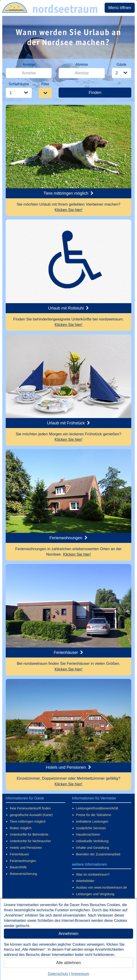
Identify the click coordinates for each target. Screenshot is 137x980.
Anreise (29, 64)
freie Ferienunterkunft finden (30, 808)
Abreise (82, 64)
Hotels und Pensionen (26, 848)
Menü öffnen (120, 8)
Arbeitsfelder (85, 881)
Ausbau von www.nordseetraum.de (102, 887)
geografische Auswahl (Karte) (31, 815)
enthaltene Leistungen (92, 821)
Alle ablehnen (68, 963)
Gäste (122, 64)
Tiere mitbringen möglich (28, 821)
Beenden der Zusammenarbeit (98, 854)
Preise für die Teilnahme (94, 815)
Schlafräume (19, 84)
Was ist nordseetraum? (93, 874)
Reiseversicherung (23, 874)
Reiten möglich (21, 828)
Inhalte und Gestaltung (93, 848)
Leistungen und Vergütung (95, 894)
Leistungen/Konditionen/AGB (97, 808)
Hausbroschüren (88, 834)
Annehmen (68, 934)
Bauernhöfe (18, 867)
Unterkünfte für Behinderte (29, 834)
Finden (95, 93)
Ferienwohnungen (23, 861)
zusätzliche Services (91, 828)
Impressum (80, 974)
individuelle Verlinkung (92, 841)
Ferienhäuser (19, 854)
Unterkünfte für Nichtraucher (30, 841)
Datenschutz (58, 974)
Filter (45, 84)
